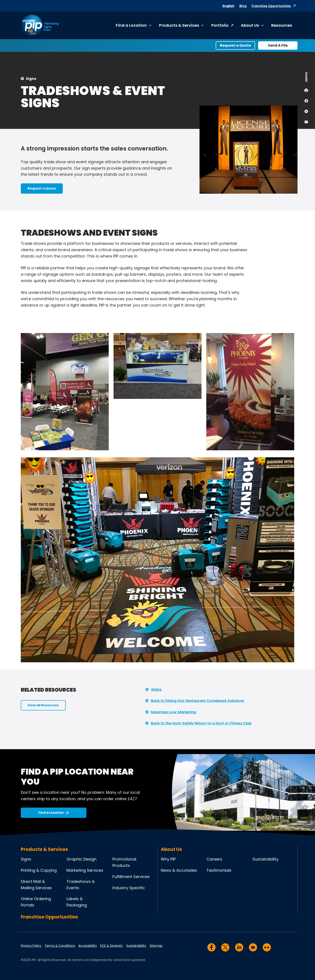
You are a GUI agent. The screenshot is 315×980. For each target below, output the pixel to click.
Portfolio (220, 25)
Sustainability (265, 859)
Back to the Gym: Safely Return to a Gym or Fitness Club (201, 723)
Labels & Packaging (77, 902)
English (228, 6)
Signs (31, 79)
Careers (214, 859)
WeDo (156, 690)
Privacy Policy (31, 946)
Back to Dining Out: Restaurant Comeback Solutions (198, 701)
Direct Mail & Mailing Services (36, 885)
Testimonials (219, 870)
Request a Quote (235, 45)
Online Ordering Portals (36, 902)
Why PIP (168, 859)
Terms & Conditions (60, 946)
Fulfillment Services (131, 877)
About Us (250, 25)
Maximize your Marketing (173, 712)
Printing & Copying (39, 870)
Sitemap (156, 946)
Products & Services (179, 25)
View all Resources (43, 705)
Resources (282, 25)
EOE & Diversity (112, 946)
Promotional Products (124, 862)
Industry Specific (129, 888)
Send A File (278, 45)
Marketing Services (85, 870)
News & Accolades (179, 870)
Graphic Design (81, 859)
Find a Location (131, 25)
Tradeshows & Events (81, 885)
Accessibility (88, 946)
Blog (243, 6)
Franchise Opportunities (271, 6)
